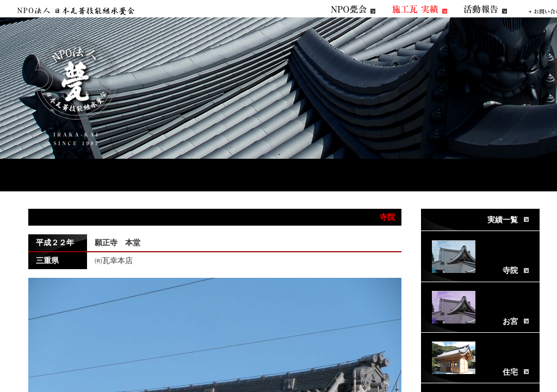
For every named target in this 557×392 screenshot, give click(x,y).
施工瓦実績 (419, 9)
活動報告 (485, 9)
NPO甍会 (353, 9)
